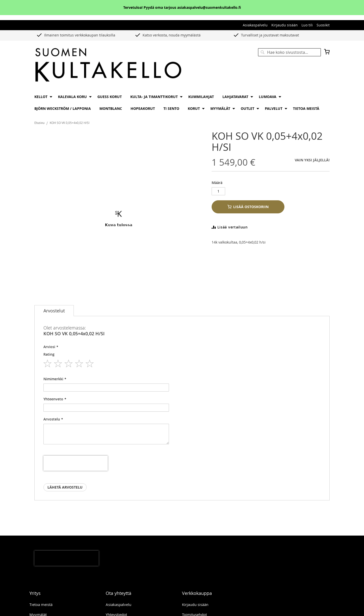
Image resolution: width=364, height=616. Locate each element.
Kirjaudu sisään (285, 25)
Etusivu (39, 123)
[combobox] (289, 52)
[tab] (54, 311)
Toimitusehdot (194, 605)
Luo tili (307, 25)
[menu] (182, 103)
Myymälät (38, 605)
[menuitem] (42, 97)
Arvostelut (54, 311)
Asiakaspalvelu (255, 25)
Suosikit (323, 25)
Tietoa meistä (41, 595)
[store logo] (108, 65)
